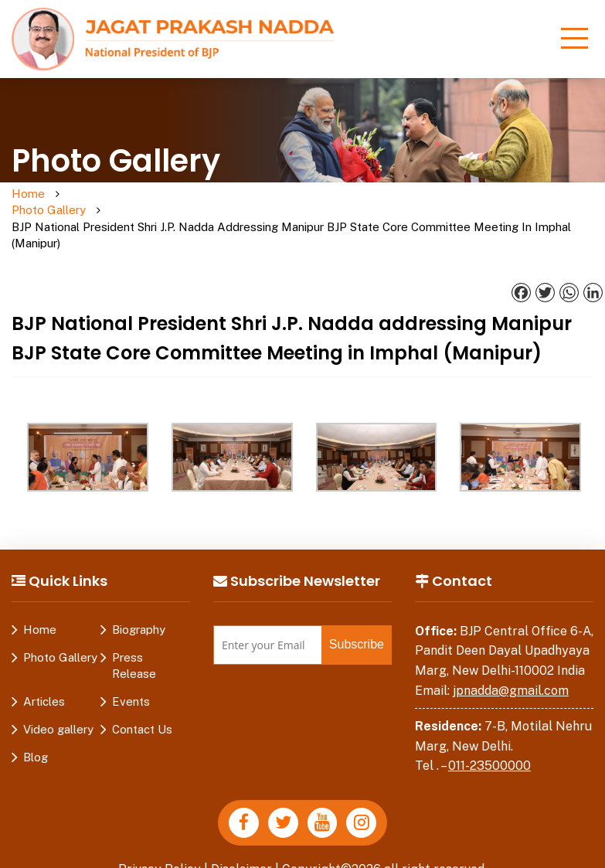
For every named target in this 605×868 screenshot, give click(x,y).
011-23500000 (489, 734)
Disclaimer (242, 837)
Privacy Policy (159, 837)
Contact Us (142, 697)
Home (28, 194)
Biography (139, 597)
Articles (44, 669)
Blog (36, 725)
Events (131, 669)
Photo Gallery (87, 203)
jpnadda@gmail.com (511, 658)
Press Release (134, 633)
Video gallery (58, 697)
